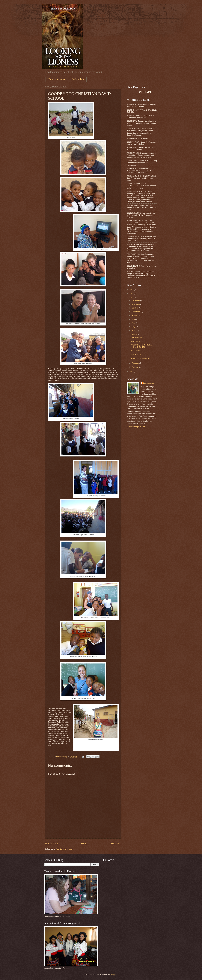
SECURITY (136, 351)
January (135, 367)
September (136, 312)
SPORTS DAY (137, 355)
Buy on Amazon (57, 79)
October (135, 308)
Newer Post (51, 844)
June (134, 323)
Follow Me (78, 79)
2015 (132, 290)
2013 (132, 293)
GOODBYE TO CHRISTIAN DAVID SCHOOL (142, 346)
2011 (132, 372)
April (134, 330)
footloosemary (149, 383)
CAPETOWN (136, 341)
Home (84, 844)
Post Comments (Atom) (65, 849)
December (136, 300)
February (135, 363)
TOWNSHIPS (137, 337)
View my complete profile (137, 427)
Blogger (113, 975)
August (135, 315)
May (134, 327)
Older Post (116, 844)
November (136, 304)
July (133, 319)
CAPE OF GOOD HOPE (141, 358)
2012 (132, 297)
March (134, 334)
